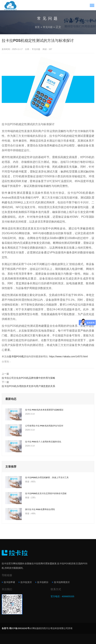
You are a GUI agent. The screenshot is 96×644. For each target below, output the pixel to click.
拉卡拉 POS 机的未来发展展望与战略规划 (44, 410)
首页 (37, 27)
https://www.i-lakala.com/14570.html (68, 356)
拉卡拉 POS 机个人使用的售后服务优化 (43, 442)
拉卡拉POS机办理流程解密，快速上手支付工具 (47, 478)
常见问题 (48, 27)
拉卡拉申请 (9, 582)
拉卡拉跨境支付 (62, 582)
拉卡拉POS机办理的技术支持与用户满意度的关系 (28, 386)
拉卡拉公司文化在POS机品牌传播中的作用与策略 (28, 378)
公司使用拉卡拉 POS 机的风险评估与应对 (44, 426)
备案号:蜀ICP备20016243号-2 (17, 628)
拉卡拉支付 (26, 582)
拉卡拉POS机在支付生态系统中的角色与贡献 (46, 493)
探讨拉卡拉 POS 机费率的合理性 (40, 509)
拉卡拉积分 (43, 582)
